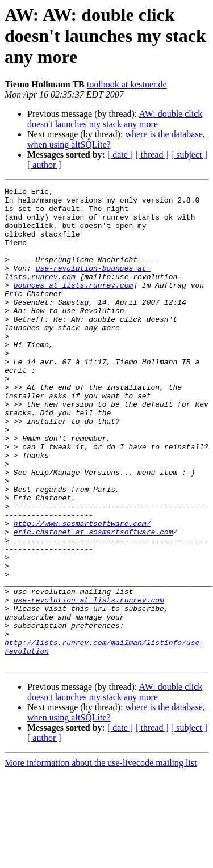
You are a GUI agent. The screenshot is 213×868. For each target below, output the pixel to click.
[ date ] (120, 155)
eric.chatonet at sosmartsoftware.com (93, 601)
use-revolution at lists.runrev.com (89, 683)
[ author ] (44, 165)
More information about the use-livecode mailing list (101, 858)
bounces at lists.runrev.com (74, 305)
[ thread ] (152, 155)
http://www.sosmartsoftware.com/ (82, 591)
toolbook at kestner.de (127, 84)
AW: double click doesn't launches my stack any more (115, 119)
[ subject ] (189, 155)
